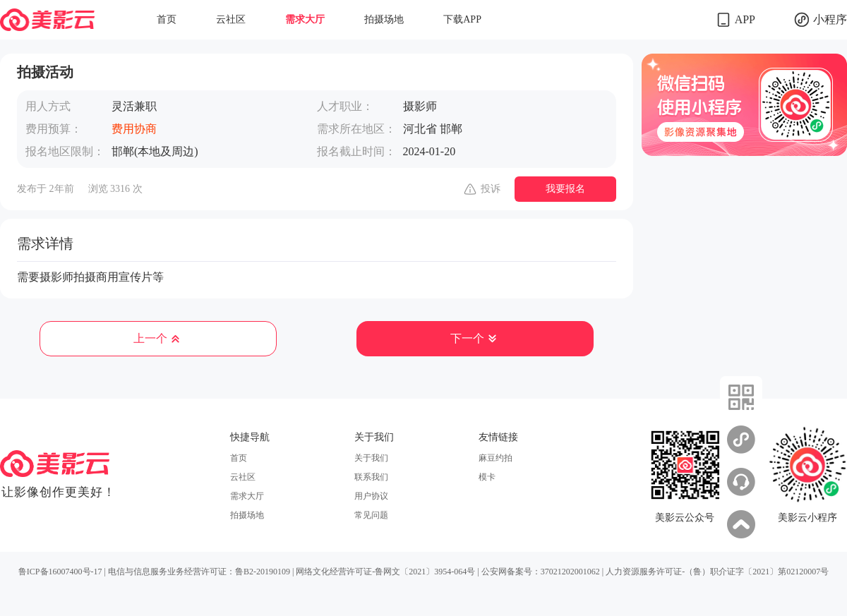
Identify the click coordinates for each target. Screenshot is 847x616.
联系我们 (371, 477)
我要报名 (565, 189)
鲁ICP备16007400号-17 (60, 572)
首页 (167, 19)
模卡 (487, 477)
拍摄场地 (384, 19)
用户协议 (371, 496)
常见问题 (371, 515)
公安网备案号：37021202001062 (541, 572)
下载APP (462, 19)
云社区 (231, 19)
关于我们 (371, 458)
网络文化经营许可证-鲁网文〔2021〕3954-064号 (385, 572)
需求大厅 (305, 19)
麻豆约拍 (495, 458)
